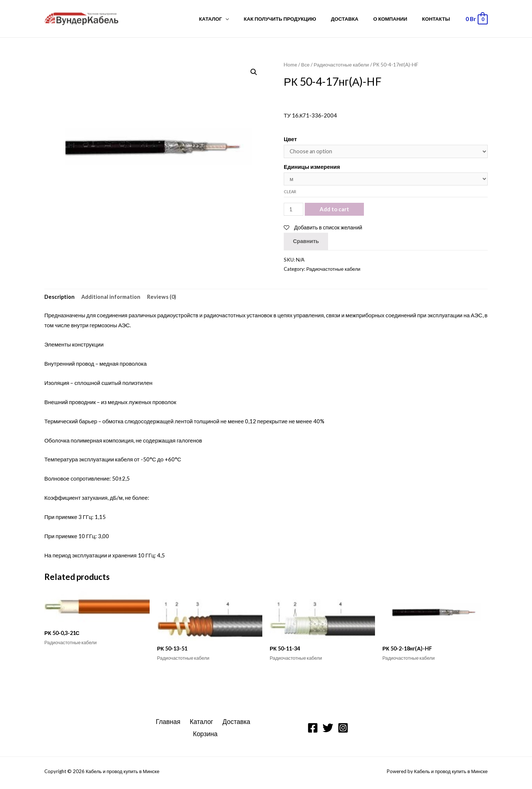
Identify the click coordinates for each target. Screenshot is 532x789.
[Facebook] (313, 731)
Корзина (206, 737)
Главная (169, 724)
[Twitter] (328, 731)
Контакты (439, 19)
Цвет (290, 139)
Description (60, 298)
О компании (398, 19)
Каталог (232, 19)
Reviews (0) (163, 298)
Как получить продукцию (297, 19)
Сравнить (306, 243)
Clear (290, 193)
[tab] (60, 299)
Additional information (111, 298)
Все (306, 64)
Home (290, 64)
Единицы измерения (312, 167)
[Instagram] (343, 731)
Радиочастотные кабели (342, 64)
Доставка (357, 19)
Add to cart (335, 211)
